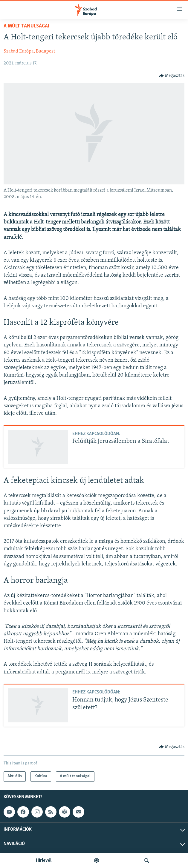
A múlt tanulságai (26, 26)
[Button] (172, 76)
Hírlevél (44, 861)
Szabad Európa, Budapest (29, 51)
